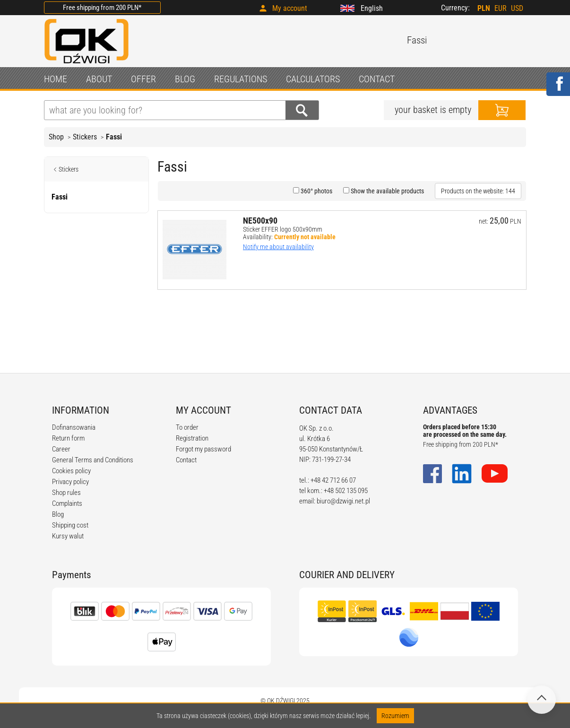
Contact (186, 460)
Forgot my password (203, 449)
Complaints (67, 503)
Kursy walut (68, 536)
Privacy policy (70, 482)
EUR (501, 8)
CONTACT (377, 79)
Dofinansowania (74, 427)
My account (290, 8)
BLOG (185, 79)
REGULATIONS (241, 79)
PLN (484, 8)
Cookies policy (71, 471)
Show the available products (387, 191)
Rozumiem (395, 716)
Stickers (85, 137)
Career (61, 449)
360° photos (316, 191)
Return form (68, 438)
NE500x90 (260, 221)
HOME (56, 79)
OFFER (143, 79)
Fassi (114, 137)
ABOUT (99, 79)
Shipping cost (70, 525)
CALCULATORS (313, 79)
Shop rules (66, 493)
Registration (192, 438)
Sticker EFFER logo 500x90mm (283, 229)
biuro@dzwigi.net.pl (343, 501)
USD (517, 8)
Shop (56, 137)
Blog (58, 514)
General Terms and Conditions (93, 460)
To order (187, 427)
